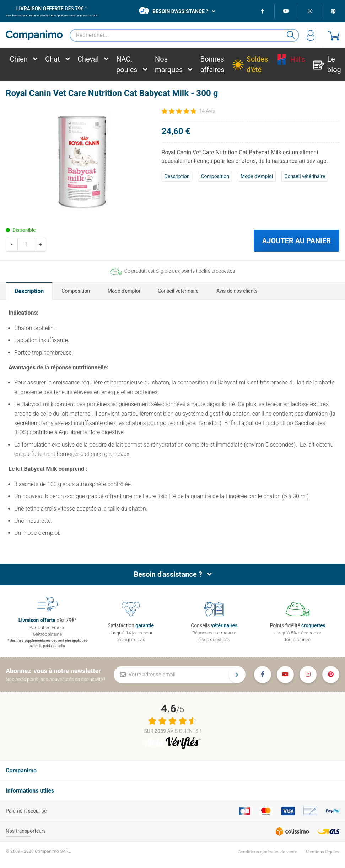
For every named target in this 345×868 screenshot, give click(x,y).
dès (50, 9)
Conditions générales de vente (267, 852)
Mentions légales (322, 852)
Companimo (21, 770)
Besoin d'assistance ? (174, 11)
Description (177, 176)
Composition (215, 176)
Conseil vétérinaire (305, 176)
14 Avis (207, 111)
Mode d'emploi (257, 176)
